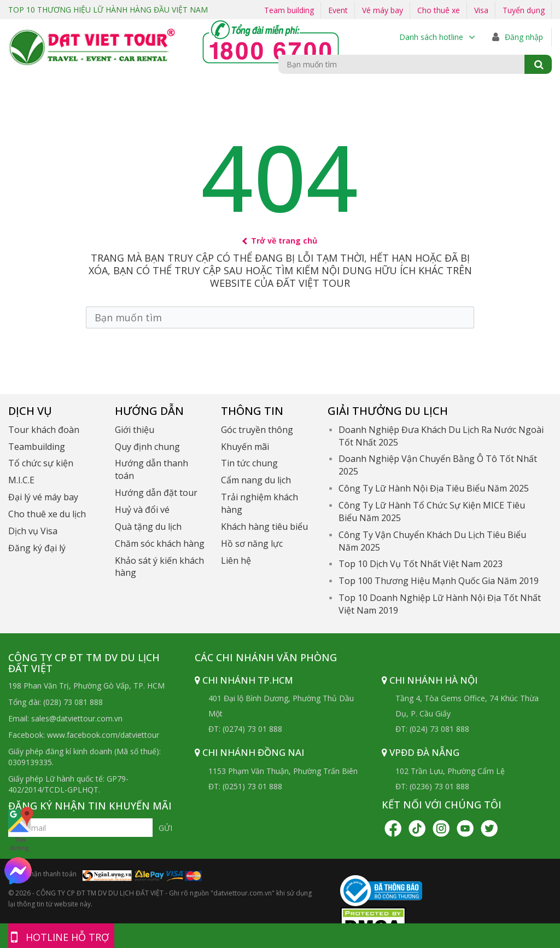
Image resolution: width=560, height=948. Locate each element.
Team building (289, 10)
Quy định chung (147, 447)
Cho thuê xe (439, 10)
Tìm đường (19, 829)
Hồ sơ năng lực (252, 544)
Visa (481, 10)
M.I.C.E (21, 480)
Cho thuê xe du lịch (47, 514)
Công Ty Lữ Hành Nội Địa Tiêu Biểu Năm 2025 (434, 488)
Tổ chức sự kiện (41, 463)
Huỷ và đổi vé (142, 510)
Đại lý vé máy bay (43, 497)
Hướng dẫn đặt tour (156, 493)
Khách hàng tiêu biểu (264, 527)
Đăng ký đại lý (37, 548)
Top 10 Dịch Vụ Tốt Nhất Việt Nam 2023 (421, 564)
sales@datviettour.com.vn (77, 718)
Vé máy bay (383, 10)
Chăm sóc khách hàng (160, 544)
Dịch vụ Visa (33, 531)
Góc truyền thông (257, 430)
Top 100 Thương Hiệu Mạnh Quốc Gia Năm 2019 (439, 581)
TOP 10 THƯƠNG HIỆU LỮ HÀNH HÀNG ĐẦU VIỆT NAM (108, 10)
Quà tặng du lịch (148, 527)
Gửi (165, 828)
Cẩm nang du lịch (256, 480)
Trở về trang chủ (280, 241)
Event (338, 10)
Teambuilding (37, 447)
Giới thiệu (135, 430)
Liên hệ (236, 560)
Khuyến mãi (245, 447)
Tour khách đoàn (44, 430)
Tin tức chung (249, 463)
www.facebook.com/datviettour (103, 735)
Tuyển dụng (524, 10)
